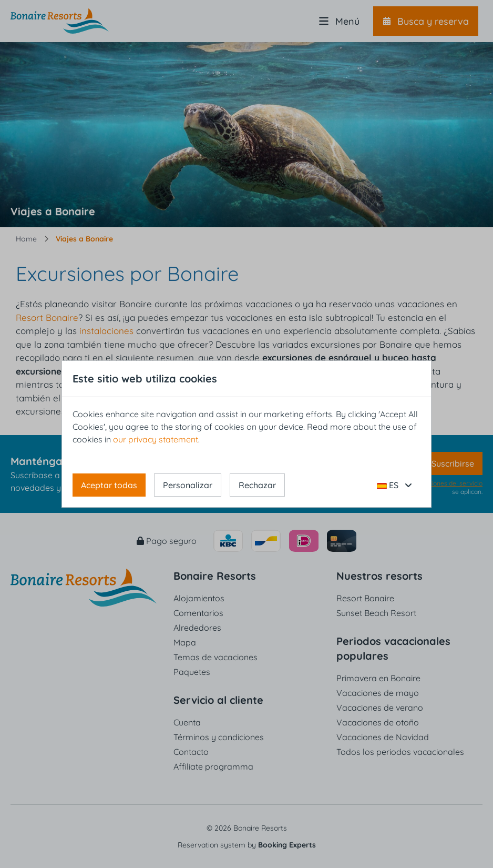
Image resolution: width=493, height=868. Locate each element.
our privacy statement (156, 439)
